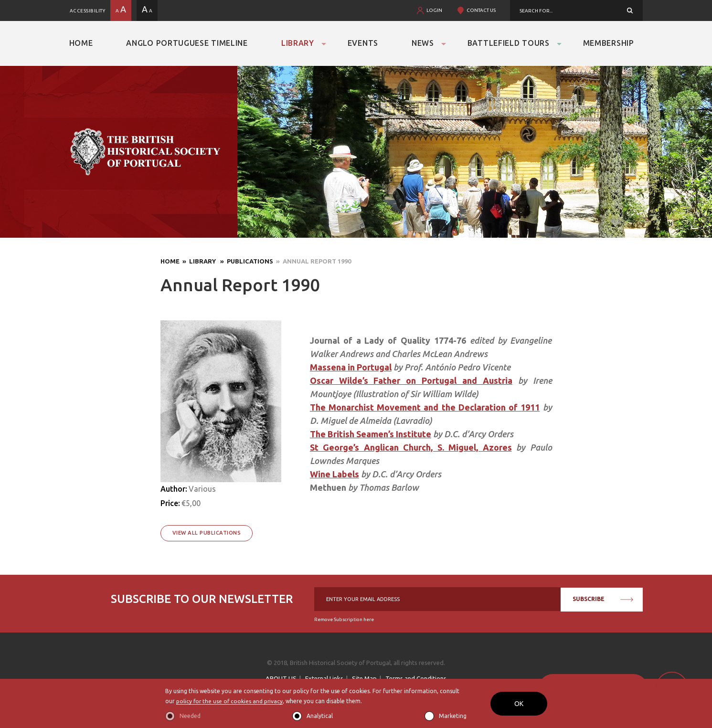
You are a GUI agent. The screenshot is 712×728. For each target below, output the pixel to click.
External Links (324, 678)
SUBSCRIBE (603, 599)
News (423, 43)
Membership (609, 43)
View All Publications (207, 533)
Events (363, 43)
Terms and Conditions (416, 678)
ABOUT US (281, 678)
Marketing (453, 716)
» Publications (245, 261)
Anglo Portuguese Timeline (187, 43)
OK (519, 704)
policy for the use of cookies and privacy (230, 702)
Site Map (364, 678)
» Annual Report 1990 (312, 261)
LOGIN (434, 10)
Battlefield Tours (509, 43)
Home (81, 43)
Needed (190, 716)
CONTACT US (481, 10)
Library (298, 43)
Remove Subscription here (344, 619)
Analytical (320, 716)
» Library (198, 261)
